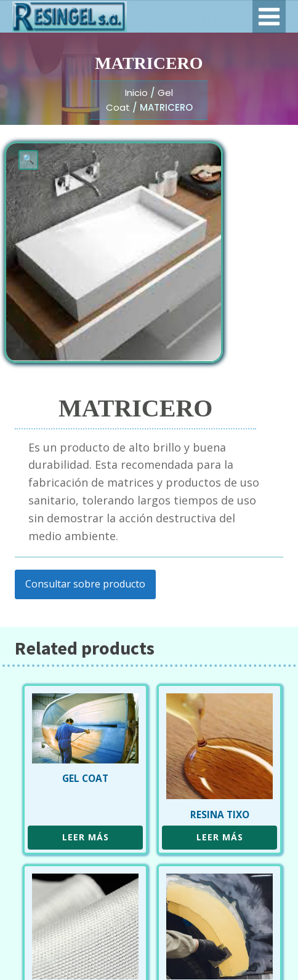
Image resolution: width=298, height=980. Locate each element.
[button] (28, 160)
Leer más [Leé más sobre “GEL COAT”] (86, 837)
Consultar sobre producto (85, 584)
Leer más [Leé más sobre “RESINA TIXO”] (220, 837)
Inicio (136, 93)
